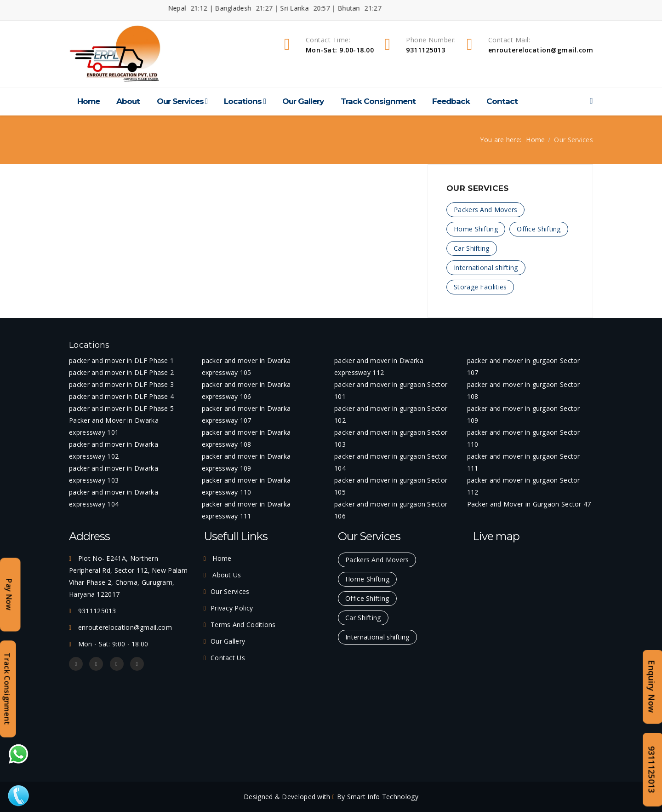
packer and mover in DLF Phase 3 (121, 384)
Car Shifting (472, 248)
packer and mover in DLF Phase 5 (121, 408)
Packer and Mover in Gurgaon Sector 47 (529, 504)
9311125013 (652, 769)
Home (88, 101)
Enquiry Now (652, 687)
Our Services (180, 101)
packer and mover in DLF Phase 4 (121, 396)
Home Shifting (476, 229)
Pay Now (9, 595)
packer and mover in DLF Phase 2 (121, 372)
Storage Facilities (480, 287)
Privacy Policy (232, 608)
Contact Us (228, 658)
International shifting (486, 268)
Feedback (451, 101)
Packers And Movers (485, 210)
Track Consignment (378, 101)
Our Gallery (303, 101)
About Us (226, 575)
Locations (243, 101)
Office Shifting (539, 229)
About (128, 101)
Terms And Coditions (243, 625)
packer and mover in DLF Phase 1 (121, 360)
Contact (502, 101)
